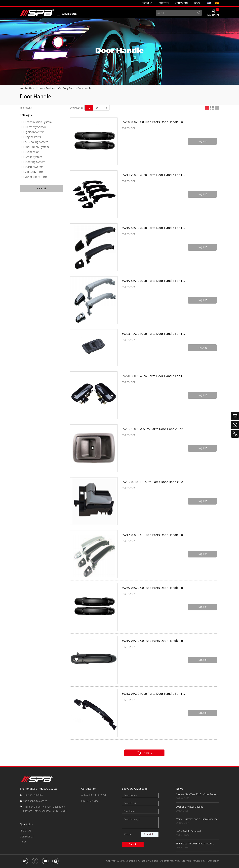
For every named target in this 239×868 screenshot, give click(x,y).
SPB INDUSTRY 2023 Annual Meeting (195, 844)
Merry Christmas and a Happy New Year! (197, 819)
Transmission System (37, 122)
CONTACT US (27, 837)
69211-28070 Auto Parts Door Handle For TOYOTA (154, 175)
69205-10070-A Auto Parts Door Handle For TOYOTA (154, 429)
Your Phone (130, 811)
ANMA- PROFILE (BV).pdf (94, 795)
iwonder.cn (213, 861)
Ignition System (33, 132)
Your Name (130, 795)
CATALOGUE (69, 14)
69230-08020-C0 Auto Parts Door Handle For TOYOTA (154, 122)
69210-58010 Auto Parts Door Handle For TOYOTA (154, 228)
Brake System (32, 157)
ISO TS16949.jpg (90, 801)
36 (97, 108)
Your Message (132, 819)
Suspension (31, 152)
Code (127, 834)
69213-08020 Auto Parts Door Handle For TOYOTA (154, 694)
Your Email (130, 803)
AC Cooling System (35, 142)
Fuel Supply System (35, 147)
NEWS (23, 842)
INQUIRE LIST (213, 15)
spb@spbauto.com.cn (35, 801)
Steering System (33, 162)
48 (106, 108)
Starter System (32, 167)
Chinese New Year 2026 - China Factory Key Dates (198, 794)
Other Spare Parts (35, 177)
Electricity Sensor (34, 127)
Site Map (186, 861)
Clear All (41, 188)
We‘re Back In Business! (188, 831)
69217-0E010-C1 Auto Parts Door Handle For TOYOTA (154, 535)
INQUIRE (203, 141)
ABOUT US (25, 831)
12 (89, 108)
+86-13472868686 (33, 795)
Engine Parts (31, 137)
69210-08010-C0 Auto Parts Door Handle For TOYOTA (154, 641)
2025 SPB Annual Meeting (189, 807)
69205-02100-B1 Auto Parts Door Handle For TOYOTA (154, 482)
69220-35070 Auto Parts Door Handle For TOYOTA (154, 376)
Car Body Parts (33, 172)
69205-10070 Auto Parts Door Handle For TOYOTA (154, 334)
